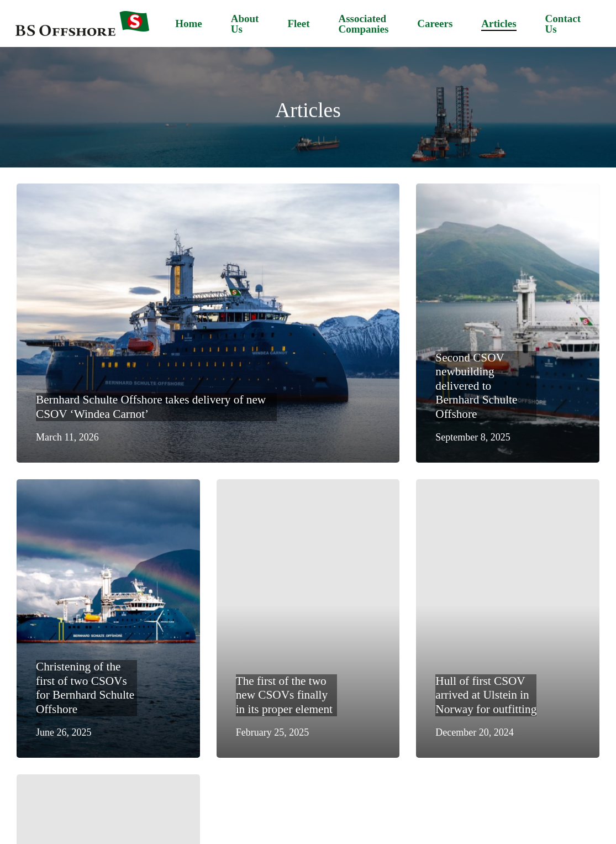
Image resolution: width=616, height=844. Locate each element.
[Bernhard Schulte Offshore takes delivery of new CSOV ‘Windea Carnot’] (208, 323)
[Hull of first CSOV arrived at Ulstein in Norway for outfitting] (508, 618)
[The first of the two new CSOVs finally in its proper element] (308, 618)
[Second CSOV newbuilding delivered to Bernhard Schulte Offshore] (508, 323)
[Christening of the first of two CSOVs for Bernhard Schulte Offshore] (108, 618)
